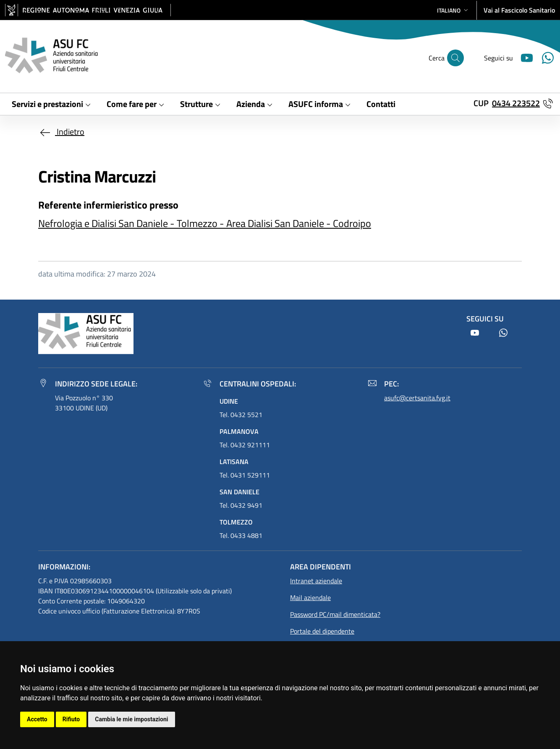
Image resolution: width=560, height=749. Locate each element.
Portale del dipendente (322, 631)
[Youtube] (523, 57)
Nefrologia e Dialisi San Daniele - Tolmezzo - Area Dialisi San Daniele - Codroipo (205, 223)
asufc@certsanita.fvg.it (417, 398)
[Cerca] (455, 58)
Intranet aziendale (316, 581)
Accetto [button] (37, 719)
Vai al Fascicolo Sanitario (519, 10)
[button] (453, 10)
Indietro (61, 132)
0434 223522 (516, 103)
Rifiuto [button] (71, 719)
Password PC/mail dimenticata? (335, 614)
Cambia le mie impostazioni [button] (131, 719)
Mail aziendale (310, 598)
